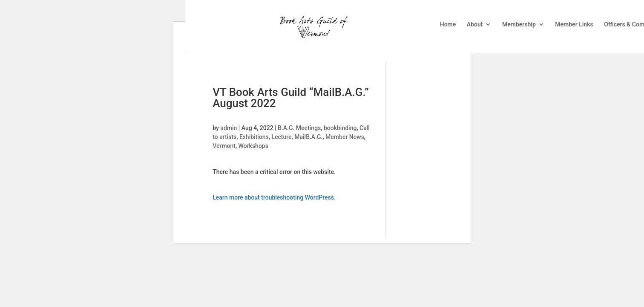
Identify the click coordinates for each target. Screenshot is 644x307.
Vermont (224, 146)
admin (229, 128)
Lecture (281, 137)
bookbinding (340, 128)
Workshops (253, 146)
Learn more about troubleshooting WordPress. (274, 197)
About (475, 25)
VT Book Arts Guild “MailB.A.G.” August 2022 (291, 98)
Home (448, 25)
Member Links (574, 25)
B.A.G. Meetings (299, 128)
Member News (345, 137)
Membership (519, 25)
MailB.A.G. (308, 137)
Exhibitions (254, 137)
